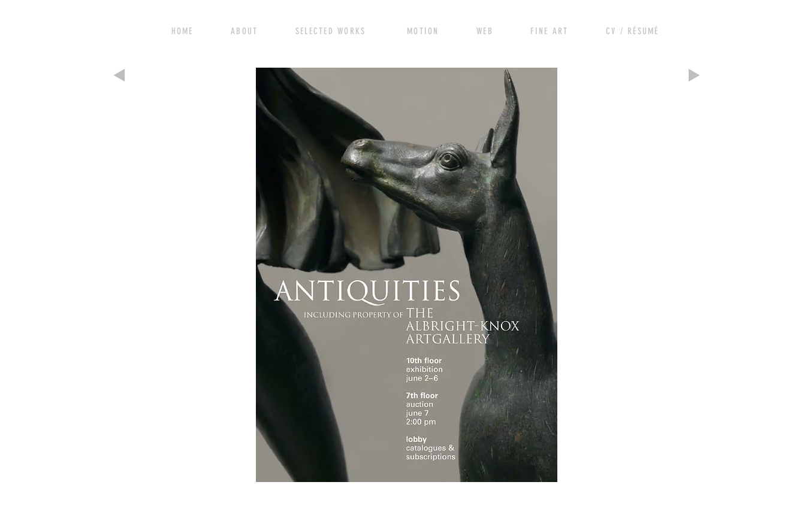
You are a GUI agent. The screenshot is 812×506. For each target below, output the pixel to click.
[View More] (250, 30)
